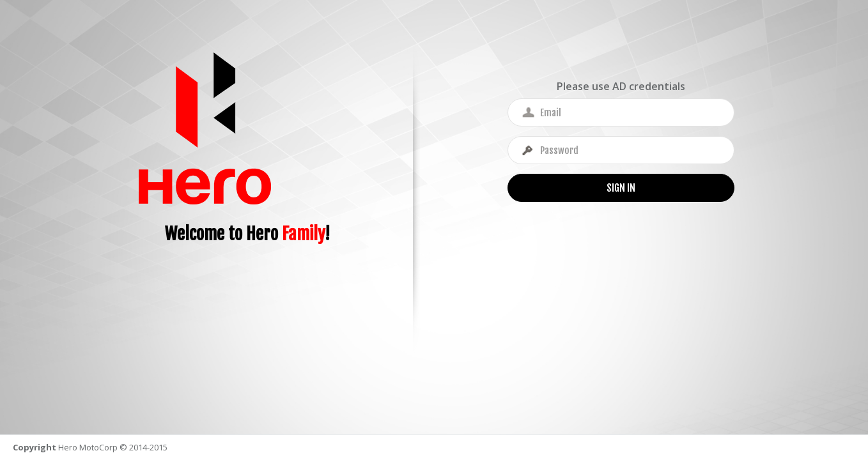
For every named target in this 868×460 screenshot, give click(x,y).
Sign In (621, 188)
